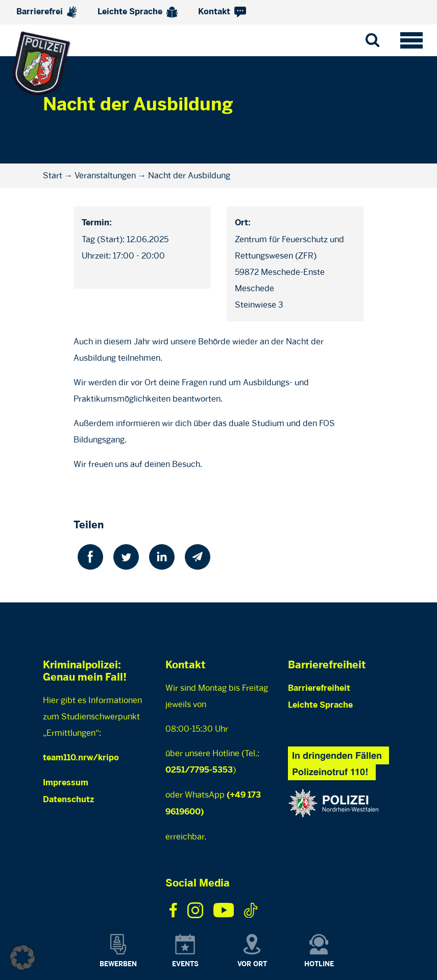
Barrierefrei (47, 12)
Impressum (66, 783)
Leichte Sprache (138, 12)
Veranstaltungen (105, 176)
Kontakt (222, 12)
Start (53, 176)
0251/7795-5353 (199, 770)
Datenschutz (68, 800)
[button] (22, 958)
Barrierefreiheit (319, 689)
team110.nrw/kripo (81, 758)
